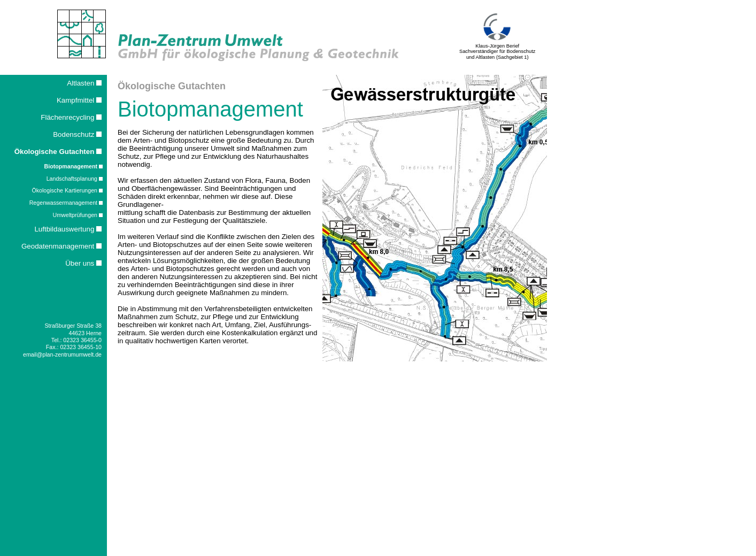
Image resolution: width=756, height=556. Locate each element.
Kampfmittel (79, 100)
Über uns (83, 263)
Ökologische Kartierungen (67, 190)
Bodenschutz (77, 134)
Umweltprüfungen (78, 215)
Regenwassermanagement (66, 203)
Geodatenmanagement (61, 246)
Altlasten (84, 83)
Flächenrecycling (71, 117)
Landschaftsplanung (75, 179)
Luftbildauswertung (68, 229)
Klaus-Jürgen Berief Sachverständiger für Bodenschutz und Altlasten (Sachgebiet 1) (497, 49)
